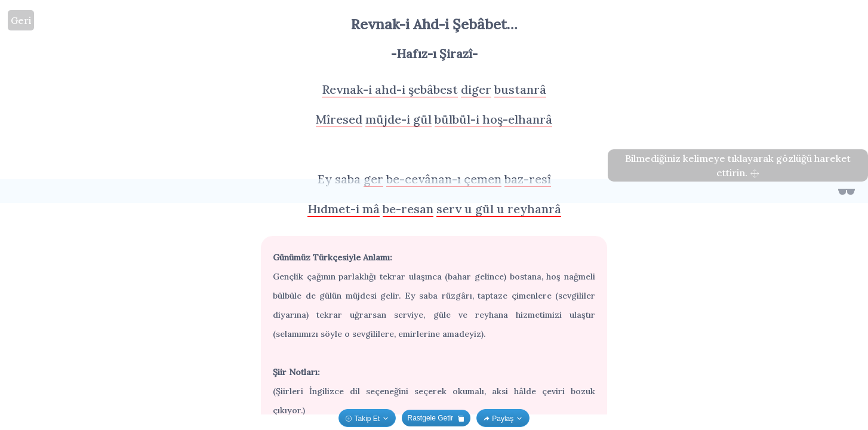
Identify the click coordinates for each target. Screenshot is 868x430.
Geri (21, 20)
